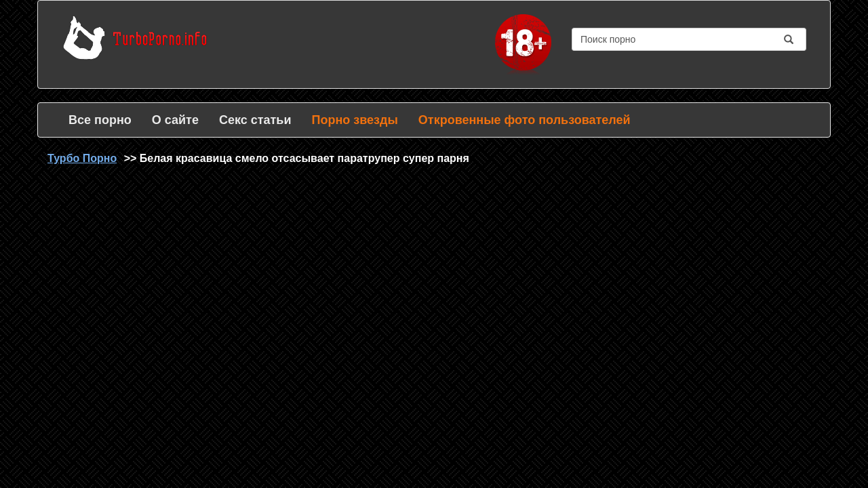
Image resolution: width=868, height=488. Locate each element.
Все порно (100, 120)
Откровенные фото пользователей (525, 120)
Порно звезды (354, 120)
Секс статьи (255, 120)
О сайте (175, 120)
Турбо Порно (82, 158)
